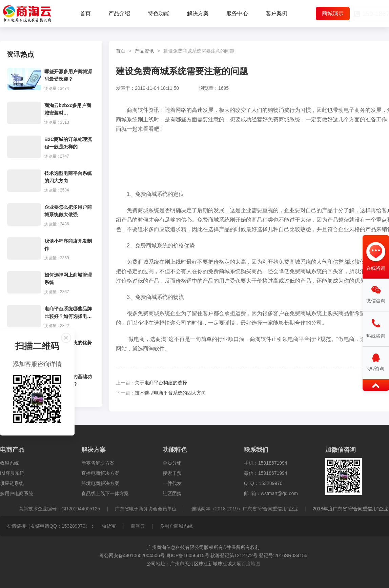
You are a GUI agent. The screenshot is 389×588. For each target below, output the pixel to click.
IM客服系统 (12, 473)
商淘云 (138, 526)
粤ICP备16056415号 (188, 555)
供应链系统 (12, 483)
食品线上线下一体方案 (105, 493)
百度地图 (251, 564)
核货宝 (109, 526)
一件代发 (172, 483)
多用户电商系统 (17, 493)
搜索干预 (172, 473)
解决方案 (198, 13)
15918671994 (273, 463)
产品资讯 (144, 51)
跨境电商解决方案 (100, 483)
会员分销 (172, 463)
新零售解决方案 (98, 463)
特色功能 (159, 13)
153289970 (271, 483)
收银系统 (9, 463)
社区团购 (172, 493)
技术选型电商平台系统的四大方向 (170, 393)
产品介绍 (119, 13)
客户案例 (277, 13)
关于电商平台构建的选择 (161, 383)
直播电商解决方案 (100, 473)
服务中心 (237, 13)
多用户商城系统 (176, 526)
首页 (85, 13)
